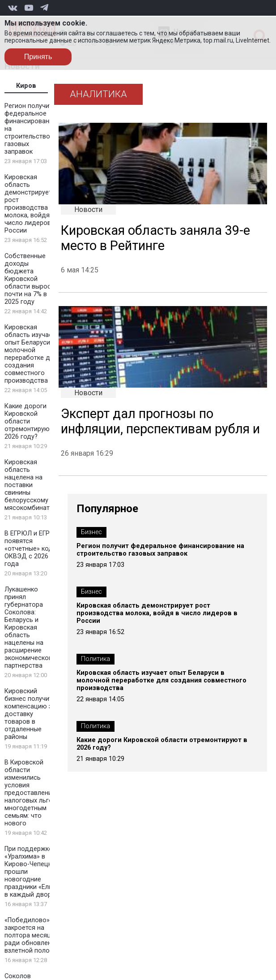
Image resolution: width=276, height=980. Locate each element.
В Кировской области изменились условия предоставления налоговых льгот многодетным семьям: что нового (30, 793)
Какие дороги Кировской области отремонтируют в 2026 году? (162, 744)
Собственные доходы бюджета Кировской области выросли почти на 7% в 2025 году (31, 279)
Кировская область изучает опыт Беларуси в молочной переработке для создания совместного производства (31, 354)
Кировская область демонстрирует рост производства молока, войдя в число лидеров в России (30, 204)
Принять (38, 57)
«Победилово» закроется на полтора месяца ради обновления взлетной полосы (32, 935)
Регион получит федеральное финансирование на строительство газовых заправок (160, 550)
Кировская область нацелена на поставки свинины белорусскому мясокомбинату (29, 485)
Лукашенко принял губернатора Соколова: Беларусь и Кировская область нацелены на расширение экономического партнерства (30, 628)
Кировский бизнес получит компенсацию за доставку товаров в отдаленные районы (30, 714)
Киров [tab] (26, 86)
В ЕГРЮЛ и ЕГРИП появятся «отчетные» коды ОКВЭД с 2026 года (31, 549)
